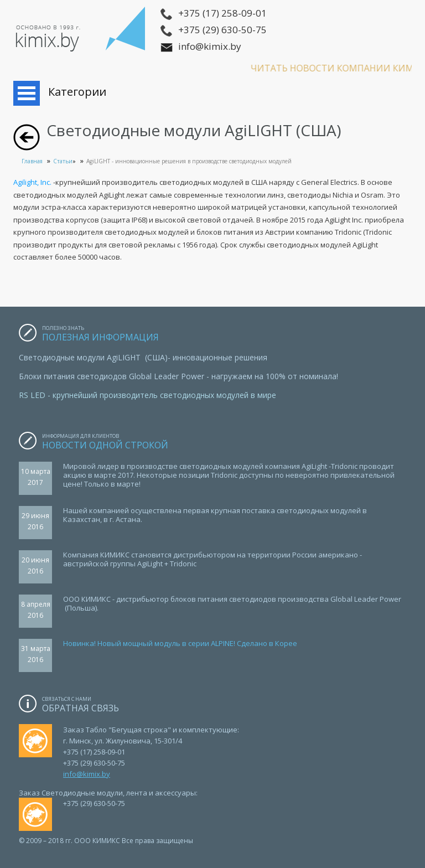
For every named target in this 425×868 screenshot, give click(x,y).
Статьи (63, 161)
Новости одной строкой (106, 445)
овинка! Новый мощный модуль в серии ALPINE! (152, 643)
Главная (32, 161)
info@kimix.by (87, 774)
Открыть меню (27, 93)
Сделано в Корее (266, 643)
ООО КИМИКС (82, 33)
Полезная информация (100, 337)
